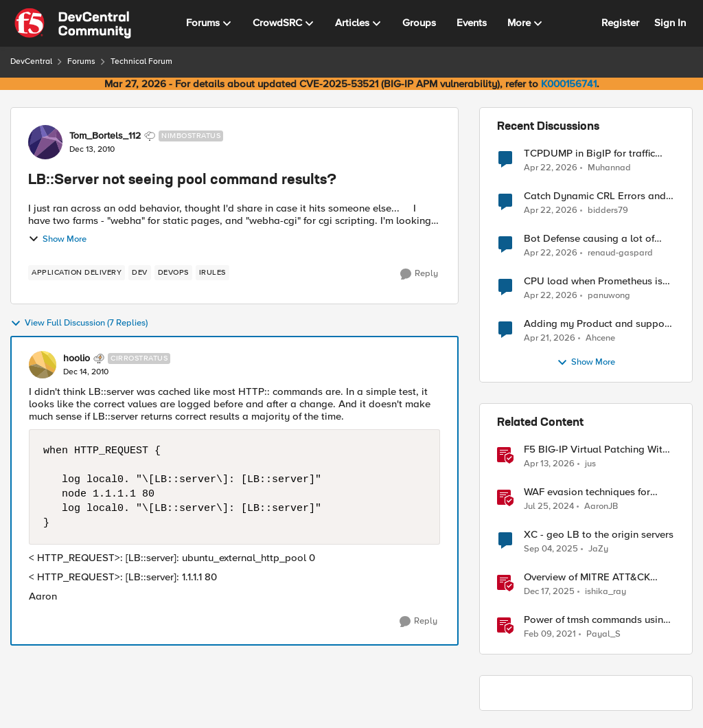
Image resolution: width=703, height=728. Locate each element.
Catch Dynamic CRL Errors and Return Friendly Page (595, 196)
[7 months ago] (549, 592)
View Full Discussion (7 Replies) (79, 323)
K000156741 (569, 84)
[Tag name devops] (173, 273)
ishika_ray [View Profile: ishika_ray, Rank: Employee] (606, 592)
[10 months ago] (551, 549)
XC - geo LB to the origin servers (599, 535)
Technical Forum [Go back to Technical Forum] (141, 61)
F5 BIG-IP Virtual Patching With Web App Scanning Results (596, 450)
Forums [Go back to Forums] (81, 61)
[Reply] (419, 274)
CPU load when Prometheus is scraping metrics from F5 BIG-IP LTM (597, 281)
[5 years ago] (550, 635)
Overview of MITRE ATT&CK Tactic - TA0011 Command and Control (593, 577)
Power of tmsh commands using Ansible (597, 620)
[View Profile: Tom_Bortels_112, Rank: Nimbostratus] (45, 142)
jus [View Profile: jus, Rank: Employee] (590, 464)
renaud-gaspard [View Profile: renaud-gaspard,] (620, 253)
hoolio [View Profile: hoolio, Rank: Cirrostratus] (77, 359)
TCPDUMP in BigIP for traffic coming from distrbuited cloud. (594, 153)
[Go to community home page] (73, 23)
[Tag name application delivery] (77, 273)
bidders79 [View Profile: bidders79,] (608, 211)
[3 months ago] (551, 168)
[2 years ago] (549, 507)
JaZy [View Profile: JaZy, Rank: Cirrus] (598, 549)
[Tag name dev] (140, 273)
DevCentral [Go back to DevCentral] (31, 61)
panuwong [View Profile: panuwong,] (609, 296)
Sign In (670, 23)
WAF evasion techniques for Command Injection (587, 492)
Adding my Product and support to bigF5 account (598, 324)
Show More (57, 239)
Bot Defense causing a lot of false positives (589, 239)
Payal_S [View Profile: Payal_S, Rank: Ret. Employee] (603, 634)
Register (620, 23)
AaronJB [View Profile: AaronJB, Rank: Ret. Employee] (601, 507)
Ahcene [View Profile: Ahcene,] (600, 338)
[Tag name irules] (212, 273)
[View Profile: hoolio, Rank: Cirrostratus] (43, 365)
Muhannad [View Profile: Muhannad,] (609, 167)
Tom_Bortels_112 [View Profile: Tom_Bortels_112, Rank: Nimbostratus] (105, 136)
